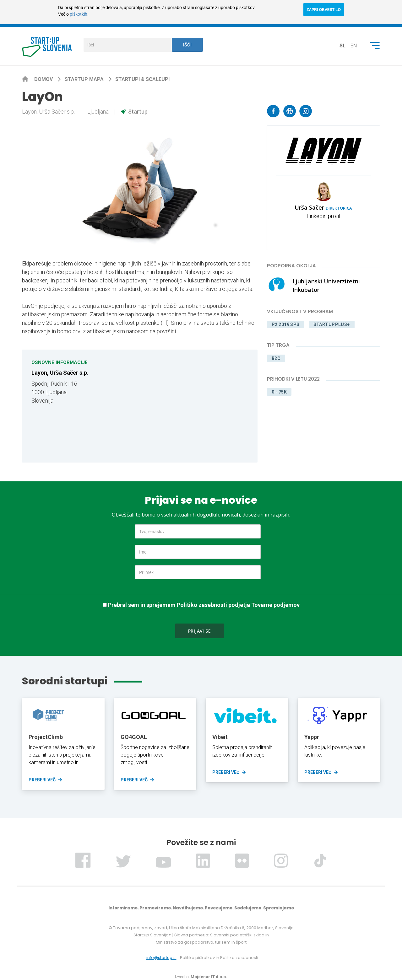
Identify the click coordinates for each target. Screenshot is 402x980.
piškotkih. (79, 14)
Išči (187, 45)
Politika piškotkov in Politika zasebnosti (219, 958)
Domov (44, 79)
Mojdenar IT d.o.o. (209, 977)
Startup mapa (85, 79)
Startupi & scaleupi (142, 79)
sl (342, 46)
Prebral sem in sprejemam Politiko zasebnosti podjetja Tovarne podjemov (204, 605)
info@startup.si (161, 958)
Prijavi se (199, 631)
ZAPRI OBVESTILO (324, 10)
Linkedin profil (323, 216)
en (354, 46)
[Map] (196, 406)
